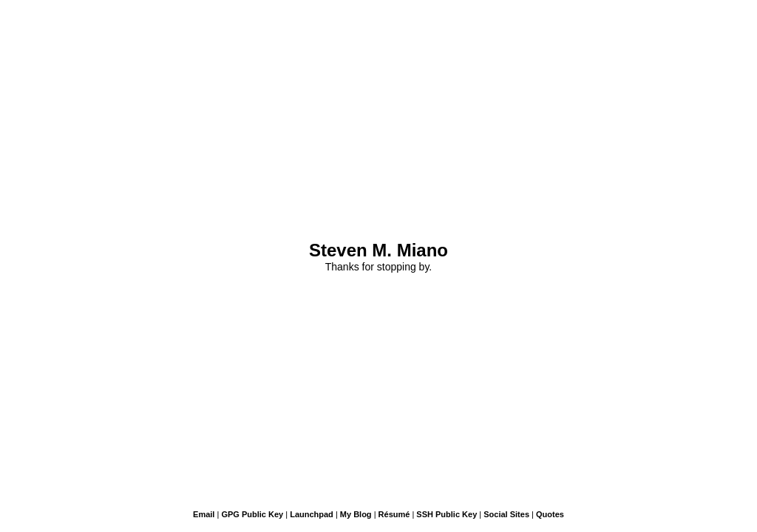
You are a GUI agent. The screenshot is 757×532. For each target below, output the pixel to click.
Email (204, 514)
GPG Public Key (252, 514)
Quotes (550, 514)
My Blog (356, 514)
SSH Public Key (447, 514)
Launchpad (312, 514)
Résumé (394, 514)
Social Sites (506, 514)
